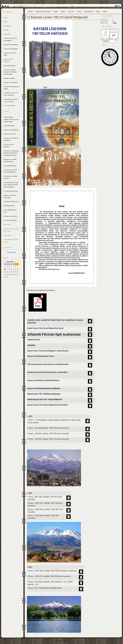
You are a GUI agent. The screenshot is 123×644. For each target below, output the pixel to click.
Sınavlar (6, 18)
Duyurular (6, 30)
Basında (98, 12)
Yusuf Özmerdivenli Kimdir (43, 12)
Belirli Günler (7, 34)
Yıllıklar (63, 12)
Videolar (79, 12)
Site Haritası (11, 252)
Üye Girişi (117, 12)
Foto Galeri (71, 12)
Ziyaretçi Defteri (89, 12)
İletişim (105, 12)
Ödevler (6, 22)
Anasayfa (30, 12)
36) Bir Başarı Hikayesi (10, 106)
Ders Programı (7, 26)
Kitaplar (56, 12)
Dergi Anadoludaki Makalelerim (8, 60)
